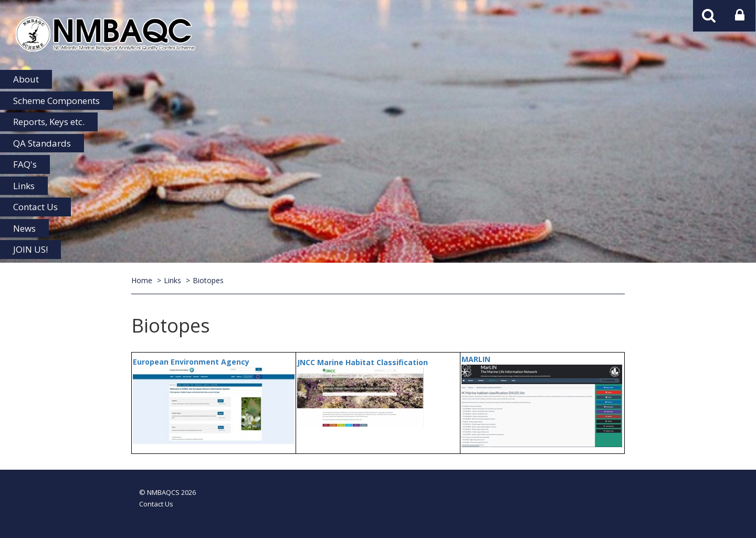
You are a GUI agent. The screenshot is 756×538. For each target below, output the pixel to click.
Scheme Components (56, 101)
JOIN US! (30, 249)
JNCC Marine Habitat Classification (363, 362)
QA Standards (42, 143)
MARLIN (476, 359)
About (26, 79)
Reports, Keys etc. (49, 122)
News (24, 228)
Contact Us (35, 207)
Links (24, 186)
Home (142, 280)
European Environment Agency (191, 362)
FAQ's (25, 164)
